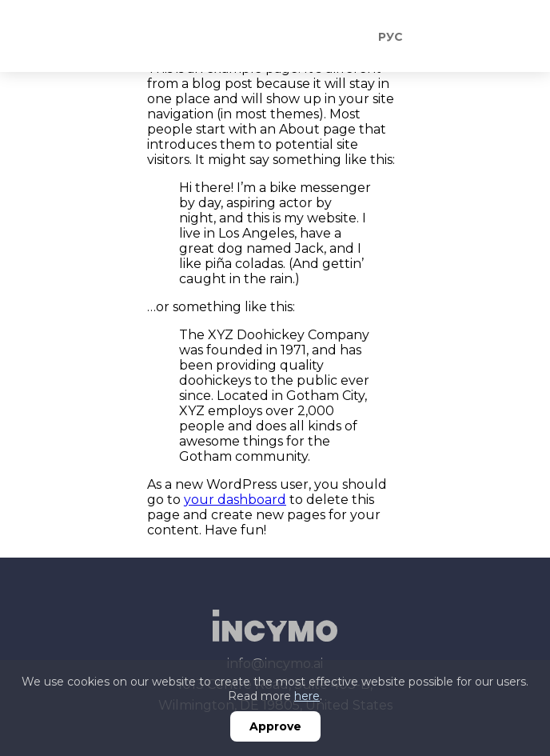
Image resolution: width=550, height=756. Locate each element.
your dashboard (235, 500)
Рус (391, 37)
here (307, 696)
